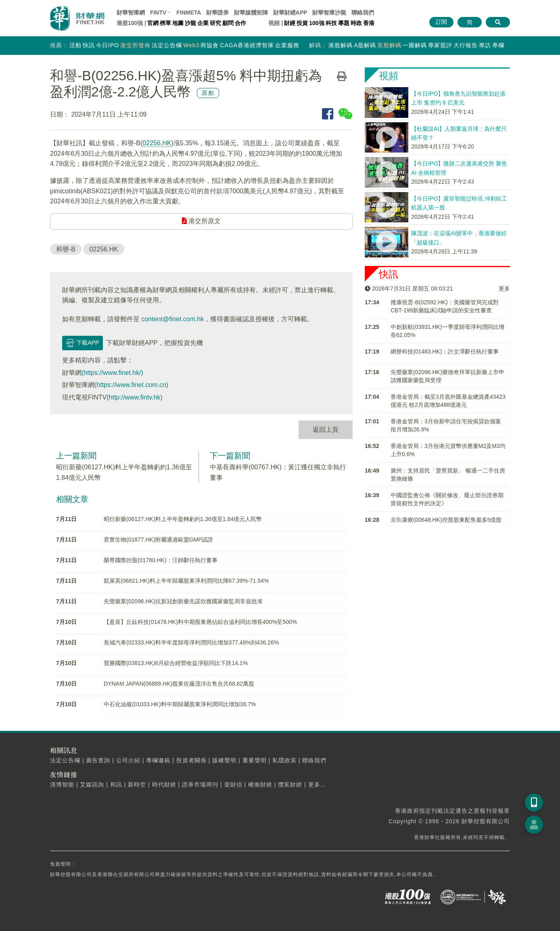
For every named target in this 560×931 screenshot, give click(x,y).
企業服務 (287, 45)
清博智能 (62, 785)
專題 (344, 23)
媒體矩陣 (251, 13)
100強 (317, 23)
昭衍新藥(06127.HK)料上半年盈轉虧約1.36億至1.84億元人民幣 (183, 519)
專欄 (498, 45)
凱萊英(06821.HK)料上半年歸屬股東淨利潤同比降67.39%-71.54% (186, 581)
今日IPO (108, 45)
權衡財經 (260, 785)
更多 (504, 289)
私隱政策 (284, 760)
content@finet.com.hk (172, 319)
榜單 (165, 23)
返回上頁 (326, 430)
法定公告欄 (167, 45)
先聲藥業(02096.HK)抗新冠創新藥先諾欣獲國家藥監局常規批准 (183, 601)
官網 (153, 23)
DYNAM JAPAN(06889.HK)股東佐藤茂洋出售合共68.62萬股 (179, 684)
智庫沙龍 (329, 13)
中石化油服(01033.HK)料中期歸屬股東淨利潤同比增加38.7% (180, 704)
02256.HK (157, 143)
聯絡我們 (363, 13)
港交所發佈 (135, 45)
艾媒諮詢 (92, 785)
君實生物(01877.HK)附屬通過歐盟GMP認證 (158, 540)
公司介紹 (128, 760)
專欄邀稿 (158, 760)
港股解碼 (341, 45)
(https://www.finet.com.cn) (131, 385)
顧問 (228, 23)
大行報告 (466, 45)
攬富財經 (290, 785)
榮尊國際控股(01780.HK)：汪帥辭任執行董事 (161, 560)
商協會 (210, 45)
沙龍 (190, 23)
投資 (302, 23)
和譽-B (66, 249)
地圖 (178, 23)
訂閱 (441, 22)
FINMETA (189, 13)
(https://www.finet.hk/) (112, 373)
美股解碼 (389, 45)
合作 (240, 23)
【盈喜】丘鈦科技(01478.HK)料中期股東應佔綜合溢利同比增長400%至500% (200, 622)
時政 (356, 23)
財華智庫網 (131, 13)
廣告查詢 (98, 760)
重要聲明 (255, 760)
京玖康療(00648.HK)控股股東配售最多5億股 (446, 520)
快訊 (89, 45)
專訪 (485, 45)
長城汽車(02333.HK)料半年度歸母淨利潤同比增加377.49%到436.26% (191, 642)
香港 (369, 23)
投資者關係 (191, 760)
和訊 (116, 785)
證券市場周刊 (200, 785)
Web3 (191, 45)
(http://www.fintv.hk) (134, 397)
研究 (215, 23)
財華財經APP (290, 13)
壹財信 (233, 785)
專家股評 (440, 45)
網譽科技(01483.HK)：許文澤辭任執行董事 (445, 351)
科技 (331, 23)
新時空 (137, 785)
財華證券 (217, 13)
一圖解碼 (415, 45)
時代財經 (164, 785)
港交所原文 (201, 221)
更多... (317, 785)
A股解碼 (365, 45)
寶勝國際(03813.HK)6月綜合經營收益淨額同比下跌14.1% (176, 663)
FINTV (158, 13)
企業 (203, 23)
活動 (75, 45)
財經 (290, 23)
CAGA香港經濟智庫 (247, 45)
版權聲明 (224, 760)
